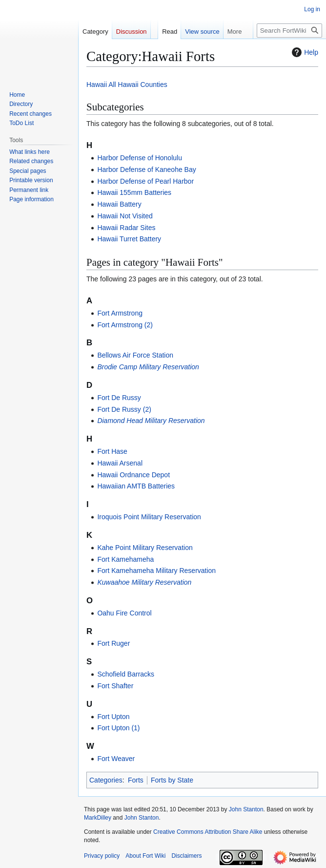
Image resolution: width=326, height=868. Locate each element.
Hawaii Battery (119, 204)
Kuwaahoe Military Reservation (144, 582)
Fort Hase (112, 451)
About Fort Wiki (145, 856)
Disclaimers (186, 856)
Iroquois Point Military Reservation (149, 517)
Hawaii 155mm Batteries (134, 192)
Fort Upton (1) (118, 728)
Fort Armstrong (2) (125, 325)
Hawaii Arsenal (120, 463)
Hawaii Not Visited (125, 216)
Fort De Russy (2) (124, 409)
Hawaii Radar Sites (126, 228)
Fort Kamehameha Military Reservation (156, 571)
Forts (136, 780)
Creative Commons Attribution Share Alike (208, 832)
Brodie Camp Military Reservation (148, 367)
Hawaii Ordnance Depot (133, 475)
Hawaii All (101, 85)
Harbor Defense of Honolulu (140, 158)
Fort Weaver (116, 759)
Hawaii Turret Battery (129, 239)
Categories (106, 780)
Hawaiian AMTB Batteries (136, 486)
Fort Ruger (113, 643)
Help (304, 52)
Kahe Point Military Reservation (145, 548)
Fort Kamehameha (125, 559)
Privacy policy (102, 856)
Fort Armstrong (120, 313)
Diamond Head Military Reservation (151, 421)
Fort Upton (113, 717)
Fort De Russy (119, 398)
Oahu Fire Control (124, 613)
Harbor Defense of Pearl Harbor (145, 181)
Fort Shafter (115, 686)
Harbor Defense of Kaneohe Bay (146, 169)
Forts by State (172, 780)
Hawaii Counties (143, 85)
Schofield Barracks (126, 674)
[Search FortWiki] (289, 31)
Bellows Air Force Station (135, 355)
